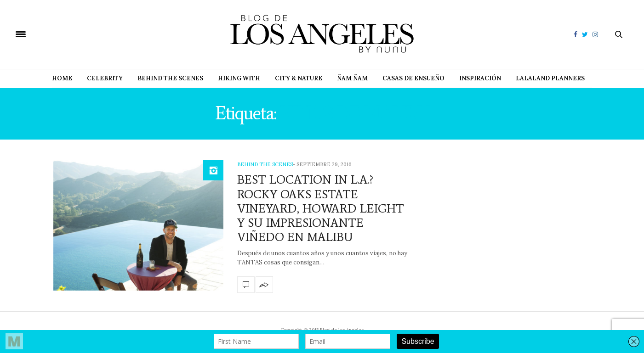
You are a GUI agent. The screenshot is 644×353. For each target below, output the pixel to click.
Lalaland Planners (550, 78)
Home (62, 78)
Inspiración (480, 78)
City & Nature (299, 78)
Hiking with (239, 78)
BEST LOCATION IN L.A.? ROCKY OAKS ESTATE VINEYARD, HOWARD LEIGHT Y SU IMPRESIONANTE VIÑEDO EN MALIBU (321, 208)
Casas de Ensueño (413, 78)
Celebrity (105, 78)
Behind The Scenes (170, 78)
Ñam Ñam (352, 78)
